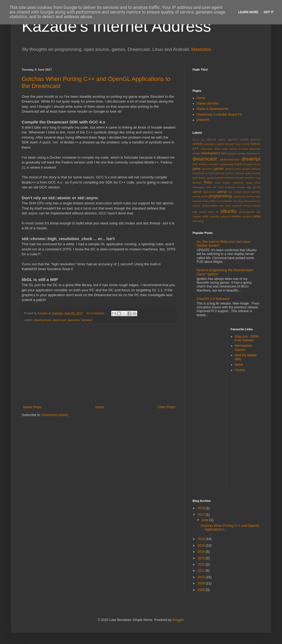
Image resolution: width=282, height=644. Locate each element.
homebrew (199, 173)
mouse (241, 187)
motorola (230, 187)
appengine (209, 144)
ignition (230, 173)
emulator (214, 164)
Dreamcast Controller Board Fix (219, 115)
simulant (87, 320)
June (205, 520)
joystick (219, 178)
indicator (240, 173)
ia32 (217, 173)
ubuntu (228, 211)
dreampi (251, 159)
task (195, 212)
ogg (249, 187)
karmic (239, 178)
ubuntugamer (247, 212)
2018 (202, 508)
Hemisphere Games (244, 348)
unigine (197, 216)
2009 (202, 583)
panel (246, 192)
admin (222, 140)
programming (220, 196)
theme (203, 212)
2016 (202, 539)
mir (215, 187)
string (247, 206)
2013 (202, 558)
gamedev (74, 320)
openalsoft (209, 192)
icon (223, 173)
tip (217, 212)
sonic (257, 201)
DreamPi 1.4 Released (213, 299)
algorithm (233, 140)
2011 (202, 571)
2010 (202, 577)
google (246, 169)
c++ (196, 148)
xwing (201, 221)
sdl (235, 201)
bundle (246, 144)
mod (221, 187)
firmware (248, 164)
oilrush (257, 187)
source (196, 206)
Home (100, 407)
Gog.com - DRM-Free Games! (247, 338)
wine (257, 216)
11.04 (196, 140)
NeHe (239, 365)
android (197, 144)
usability (215, 216)
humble (210, 173)
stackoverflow (210, 206)
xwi (194, 221)
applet (220, 144)
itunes (202, 178)
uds (258, 212)
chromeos (207, 149)
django (241, 153)
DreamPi (203, 120)
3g (203, 140)
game (197, 169)
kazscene (250, 178)
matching (238, 183)
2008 (202, 590)
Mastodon (201, 49)
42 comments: (96, 313)
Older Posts (166, 407)
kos (258, 178)
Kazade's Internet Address (116, 26)
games (219, 169)
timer (211, 212)
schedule (227, 201)
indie (248, 173)
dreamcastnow (229, 159)
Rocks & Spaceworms (212, 109)
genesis (230, 169)
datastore (255, 149)
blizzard (230, 144)
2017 (202, 515)
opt (230, 192)
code (225, 149)
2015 (202, 545)
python (250, 196)
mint (209, 187)
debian (196, 153)
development (43, 320)
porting (196, 196)
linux (208, 182)
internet (256, 173)
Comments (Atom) (55, 415)
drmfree (203, 164)
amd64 (244, 140)
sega (240, 201)
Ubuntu (240, 370)
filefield (238, 164)
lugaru (227, 183)
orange (238, 192)
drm (195, 164)
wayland (225, 216)
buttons (256, 144)
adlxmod (211, 140)
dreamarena (253, 153)
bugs (238, 144)
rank (258, 196)
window (236, 216)
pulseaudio (239, 196)
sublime (256, 206)
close (217, 149)
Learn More (248, 12)
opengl (222, 192)
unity (205, 216)
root (219, 201)
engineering (226, 164)
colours (233, 149)
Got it (269, 12)
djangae (232, 153)
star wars (225, 206)
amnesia (255, 140)
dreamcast (59, 320)
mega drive (253, 183)
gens (238, 169)
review (206, 201)
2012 (202, 564)
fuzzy (257, 164)
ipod (195, 178)
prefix (205, 196)
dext (224, 153)
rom (213, 201)
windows (247, 216)
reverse (197, 201)
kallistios (230, 178)
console (243, 149)
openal (197, 192)
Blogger (178, 620)
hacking (256, 169)
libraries (197, 183)
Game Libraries (208, 103)
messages (198, 187)
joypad (210, 178)
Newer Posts (32, 407)
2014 (202, 552)
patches (256, 192)
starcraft (237, 206)
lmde (218, 183)
